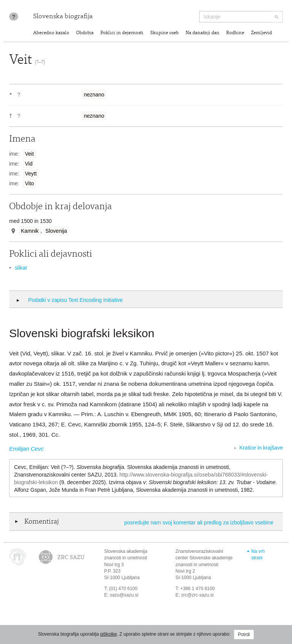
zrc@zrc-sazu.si (197, 595)
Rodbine (235, 33)
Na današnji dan (202, 33)
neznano (94, 95)
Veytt (31, 174)
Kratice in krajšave (261, 448)
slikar (21, 268)
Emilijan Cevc (26, 449)
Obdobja (85, 33)
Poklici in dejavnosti (122, 33)
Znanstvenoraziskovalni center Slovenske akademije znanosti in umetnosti (204, 558)
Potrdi (244, 635)
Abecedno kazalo (51, 33)
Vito (29, 183)
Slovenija (56, 231)
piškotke (108, 634)
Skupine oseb (164, 33)
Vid (29, 164)
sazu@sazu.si (124, 595)
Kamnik (30, 231)
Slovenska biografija (63, 17)
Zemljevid (261, 33)
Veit (29, 154)
